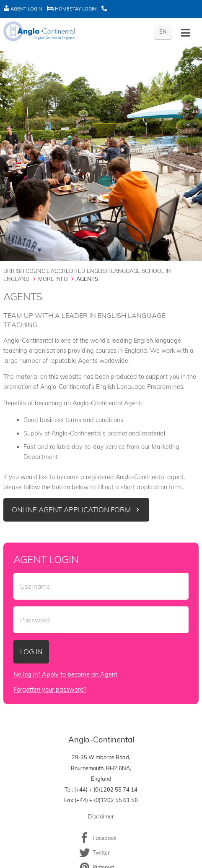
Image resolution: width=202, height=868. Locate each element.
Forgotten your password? (50, 690)
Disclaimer (101, 816)
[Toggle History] (185, 33)
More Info (53, 279)
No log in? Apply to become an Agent (65, 674)
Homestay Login (72, 9)
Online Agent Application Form (71, 510)
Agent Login (23, 9)
